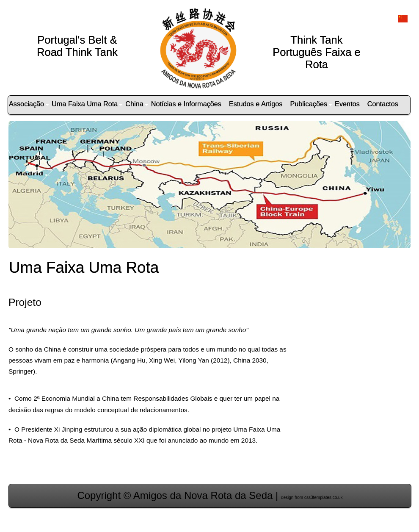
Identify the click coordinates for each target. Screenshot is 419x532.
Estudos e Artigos (256, 104)
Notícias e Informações (186, 104)
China (136, 104)
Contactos (383, 104)
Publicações (311, 104)
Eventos (347, 104)
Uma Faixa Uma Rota (87, 104)
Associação (29, 104)
